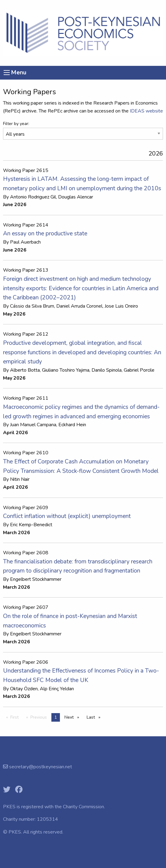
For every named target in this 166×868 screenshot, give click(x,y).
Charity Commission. (84, 807)
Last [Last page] (95, 717)
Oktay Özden (24, 689)
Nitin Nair (20, 479)
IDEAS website (146, 111)
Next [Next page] (73, 717)
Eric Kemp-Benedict (31, 525)
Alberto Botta (25, 370)
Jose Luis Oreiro (121, 306)
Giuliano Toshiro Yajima (66, 370)
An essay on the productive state (45, 234)
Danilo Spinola (107, 370)
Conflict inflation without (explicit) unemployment (67, 516)
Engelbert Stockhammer (36, 579)
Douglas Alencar (76, 197)
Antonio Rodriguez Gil (33, 197)
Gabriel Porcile (139, 370)
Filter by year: (16, 124)
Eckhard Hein (72, 425)
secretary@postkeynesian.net (40, 767)
